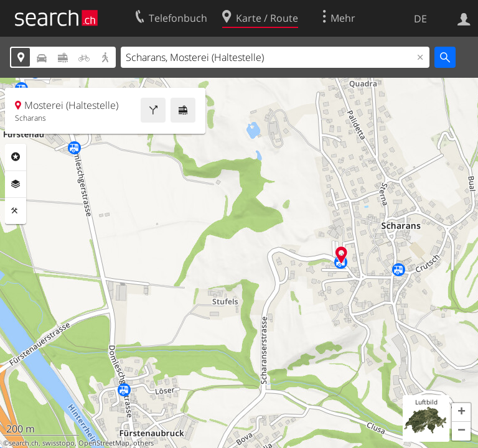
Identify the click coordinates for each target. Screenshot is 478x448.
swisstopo (59, 443)
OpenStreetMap (104, 443)
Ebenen (16, 184)
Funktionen (16, 211)
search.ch (24, 443)
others (143, 443)
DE (420, 19)
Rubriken (16, 157)
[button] (461, 413)
